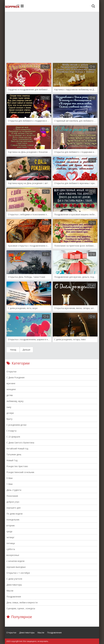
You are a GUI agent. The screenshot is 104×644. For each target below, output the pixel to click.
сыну (9, 407)
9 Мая (10, 478)
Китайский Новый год (17, 449)
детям (10, 395)
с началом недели (15, 561)
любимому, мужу (15, 401)
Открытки (11, 372)
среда (9, 531)
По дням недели (15, 514)
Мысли (10, 591)
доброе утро (13, 502)
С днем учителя (14, 579)
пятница (11, 543)
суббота (11, 549)
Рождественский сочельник (20, 472)
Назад (13, 350)
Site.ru (12, 6)
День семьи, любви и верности (22, 602)
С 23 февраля (13, 437)
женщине (11, 389)
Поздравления (14, 597)
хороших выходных (16, 567)
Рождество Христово (17, 466)
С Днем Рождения (15, 377)
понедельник (13, 520)
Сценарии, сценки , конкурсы (21, 608)
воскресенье (13, 555)
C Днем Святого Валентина (20, 443)
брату (9, 419)
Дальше (26, 350)
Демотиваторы (14, 585)
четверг (10, 537)
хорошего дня (13, 508)
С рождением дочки (16, 425)
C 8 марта (11, 431)
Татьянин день (14, 454)
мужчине (11, 383)
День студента (14, 490)
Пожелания (12, 496)
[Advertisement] (52, 36)
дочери (10, 413)
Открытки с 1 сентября (18, 573)
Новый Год (12, 460)
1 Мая (10, 484)
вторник (11, 525)
